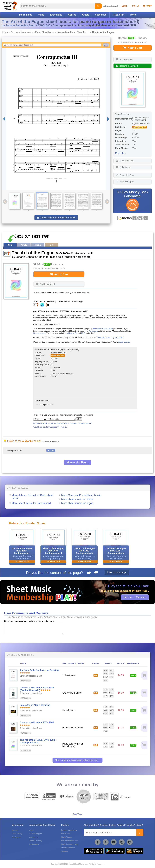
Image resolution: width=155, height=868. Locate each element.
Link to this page (117, 572)
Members (142, 38)
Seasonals (101, 15)
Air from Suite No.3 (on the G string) (40, 670)
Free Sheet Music (68, 848)
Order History (17, 834)
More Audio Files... (77, 462)
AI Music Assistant (105, 338)
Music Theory (66, 837)
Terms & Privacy (36, 841)
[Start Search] (98, 6)
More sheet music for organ (77, 503)
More (133, 15)
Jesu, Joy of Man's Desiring (35, 705)
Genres (72, 15)
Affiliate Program (36, 834)
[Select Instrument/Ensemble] (54, 419)
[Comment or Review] (34, 629)
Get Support (16, 837)
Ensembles (56, 15)
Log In (125, 6)
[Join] (140, 833)
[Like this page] (89, 573)
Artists (86, 15)
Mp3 (83, 333)
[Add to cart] (144, 675)
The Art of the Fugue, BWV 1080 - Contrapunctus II (38, 741)
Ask (106, 45)
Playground (93, 331)
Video (69, 333)
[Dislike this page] (96, 573)
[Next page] (108, 119)
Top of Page (77, 814)
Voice (41, 15)
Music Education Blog (70, 844)
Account (15, 830)
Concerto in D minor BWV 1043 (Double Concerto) (37, 689)
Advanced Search (111, 6)
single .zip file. (124, 342)
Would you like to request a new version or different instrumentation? (63, 423)
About (32, 830)
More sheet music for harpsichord (31, 503)
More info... (121, 153)
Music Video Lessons (69, 841)
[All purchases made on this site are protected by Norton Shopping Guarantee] (133, 218)
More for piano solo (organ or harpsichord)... (78, 760)
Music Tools (66, 834)
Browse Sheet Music (69, 830)
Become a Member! (135, 597)
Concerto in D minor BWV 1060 (37, 722)
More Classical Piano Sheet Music (81, 495)
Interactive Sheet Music (103, 329)
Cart (147, 6)
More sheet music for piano (77, 499)
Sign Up (135, 6)
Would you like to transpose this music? (50, 427)
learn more (118, 338)
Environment (34, 844)
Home (5, 32)
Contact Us (34, 837)
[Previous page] (4, 119)
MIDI (75, 333)
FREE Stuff (118, 15)
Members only (39, 333)
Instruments (26, 15)
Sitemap (64, 851)
